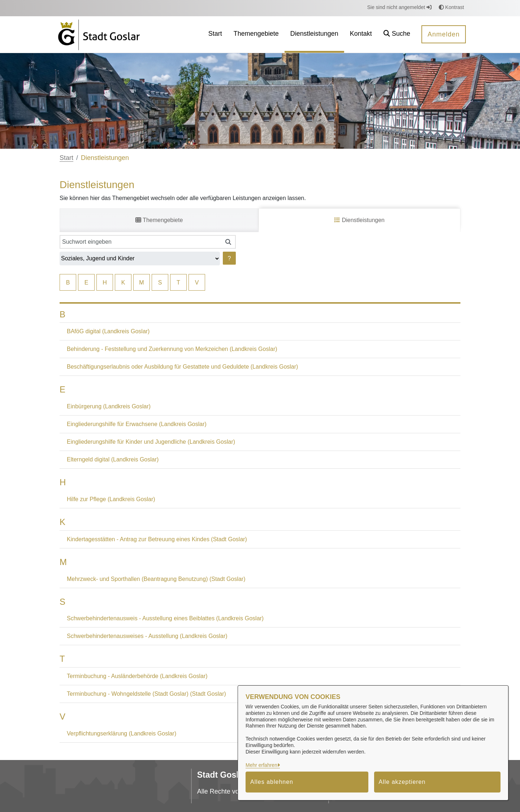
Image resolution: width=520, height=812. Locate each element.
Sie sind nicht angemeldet (399, 7)
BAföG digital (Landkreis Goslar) (108, 331)
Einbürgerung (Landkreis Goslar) (109, 406)
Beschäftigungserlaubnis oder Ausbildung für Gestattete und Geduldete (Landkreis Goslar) (182, 367)
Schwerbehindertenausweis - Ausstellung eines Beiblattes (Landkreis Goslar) (165, 618)
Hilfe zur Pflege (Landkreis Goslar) (111, 499)
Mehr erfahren (261, 765)
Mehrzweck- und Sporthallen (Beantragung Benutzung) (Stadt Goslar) (156, 579)
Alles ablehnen (272, 782)
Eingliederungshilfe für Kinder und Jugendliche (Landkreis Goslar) (151, 442)
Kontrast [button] (451, 7)
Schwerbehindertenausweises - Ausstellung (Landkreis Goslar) (147, 636)
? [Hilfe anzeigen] (229, 258)
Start (66, 158)
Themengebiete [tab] (159, 220)
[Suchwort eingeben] (140, 242)
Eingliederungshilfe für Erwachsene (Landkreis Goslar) (137, 424)
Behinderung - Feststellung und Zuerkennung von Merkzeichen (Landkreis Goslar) (172, 349)
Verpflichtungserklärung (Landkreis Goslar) (122, 733)
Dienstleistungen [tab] (359, 220)
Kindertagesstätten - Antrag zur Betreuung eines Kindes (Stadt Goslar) (157, 539)
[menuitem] (215, 34)
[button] (397, 34)
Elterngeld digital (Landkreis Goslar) (113, 459)
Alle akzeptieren (402, 782)
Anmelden (444, 34)
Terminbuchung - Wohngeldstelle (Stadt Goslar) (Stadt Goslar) (146, 694)
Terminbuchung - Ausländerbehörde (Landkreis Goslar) (137, 676)
